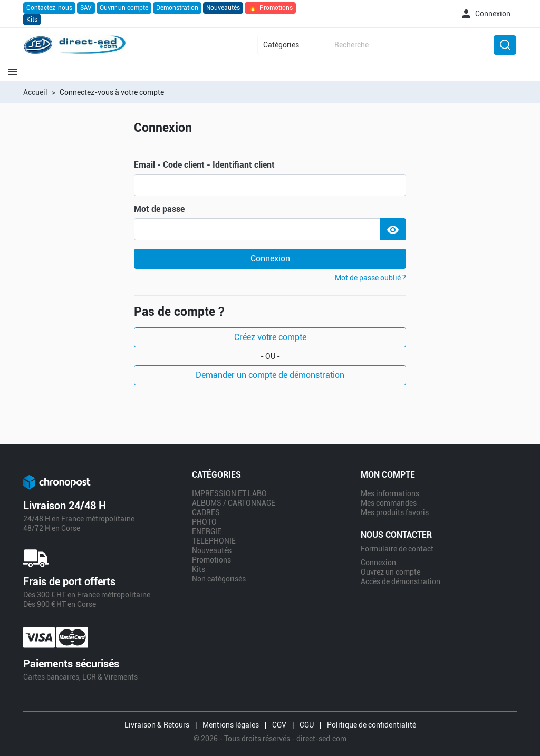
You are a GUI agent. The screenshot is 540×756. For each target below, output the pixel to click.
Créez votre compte (270, 337)
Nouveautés (223, 8)
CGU (307, 725)
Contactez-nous (49, 8)
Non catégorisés (219, 579)
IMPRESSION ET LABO (229, 493)
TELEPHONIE (214, 541)
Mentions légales (231, 725)
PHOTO (204, 522)
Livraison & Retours (157, 725)
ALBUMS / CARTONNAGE (234, 503)
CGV (279, 725)
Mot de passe (159, 209)
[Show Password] (393, 229)
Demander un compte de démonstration (270, 375)
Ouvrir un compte (124, 8)
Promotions (270, 8)
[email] (270, 185)
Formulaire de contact (397, 549)
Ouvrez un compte (390, 572)
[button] (485, 14)
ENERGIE (207, 531)
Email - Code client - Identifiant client (204, 165)
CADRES (206, 512)
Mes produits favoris (395, 512)
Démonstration (177, 8)
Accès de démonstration (401, 581)
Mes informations (390, 493)
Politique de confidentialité (372, 725)
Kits (32, 20)
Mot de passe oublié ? (370, 278)
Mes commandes (389, 503)
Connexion (270, 259)
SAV (86, 8)
